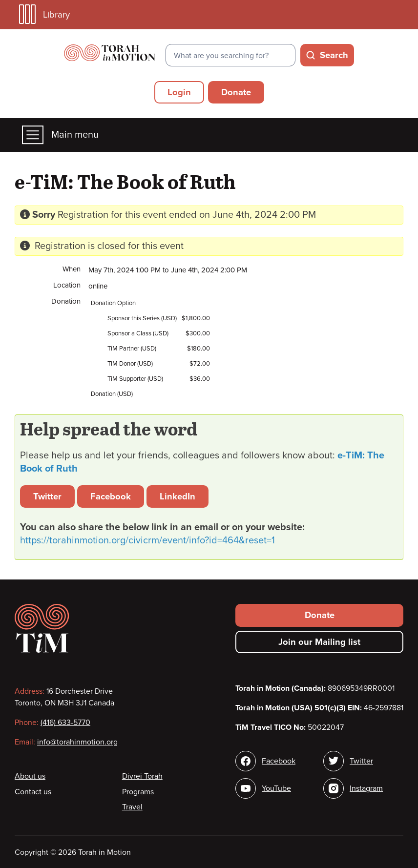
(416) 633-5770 (65, 723)
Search (334, 55)
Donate (236, 92)
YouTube (276, 788)
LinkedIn (178, 496)
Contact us (33, 792)
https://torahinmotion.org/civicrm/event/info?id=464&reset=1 (147, 540)
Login (179, 92)
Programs (138, 792)
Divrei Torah (142, 776)
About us (30, 776)
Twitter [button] (47, 496)
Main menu (60, 135)
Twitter (361, 761)
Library (44, 14)
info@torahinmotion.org (77, 742)
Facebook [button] (111, 496)
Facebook (279, 761)
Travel (132, 807)
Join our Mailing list (319, 642)
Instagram (366, 788)
